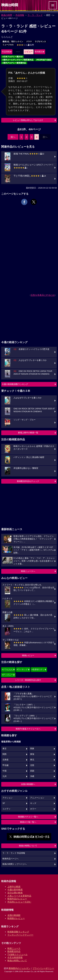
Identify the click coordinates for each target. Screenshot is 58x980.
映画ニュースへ (28, 571)
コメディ (6, 809)
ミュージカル (8, 45)
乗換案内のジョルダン (19, 968)
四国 (32, 771)
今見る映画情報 (15, 957)
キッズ (33, 803)
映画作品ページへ (11, 859)
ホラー (33, 809)
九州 (4, 776)
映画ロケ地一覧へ (28, 822)
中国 (4, 771)
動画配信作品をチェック (28, 481)
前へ (13, 137)
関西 (4, 754)
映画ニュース (14, 948)
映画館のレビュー (16, 918)
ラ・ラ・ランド (35, 15)
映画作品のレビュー (17, 899)
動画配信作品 (14, 951)
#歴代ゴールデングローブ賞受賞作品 (18, 60)
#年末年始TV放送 (44, 60)
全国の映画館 (14, 915)
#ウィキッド (22, 669)
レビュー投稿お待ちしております (28, 120)
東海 (32, 754)
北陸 (32, 765)
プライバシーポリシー (43, 968)
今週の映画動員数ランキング (15, 384)
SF (4, 803)
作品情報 (20, 15)
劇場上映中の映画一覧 (28, 433)
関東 (32, 749)
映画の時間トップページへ (15, 864)
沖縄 (32, 776)
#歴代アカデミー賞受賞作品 (14, 63)
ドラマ (29, 42)
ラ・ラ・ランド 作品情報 (14, 853)
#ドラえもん (7, 669)
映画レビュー (28, 655)
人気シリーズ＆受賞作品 (19, 896)
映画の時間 (7, 15)
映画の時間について (28, 846)
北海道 (5, 760)
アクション (8, 798)
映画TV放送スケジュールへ (28, 729)
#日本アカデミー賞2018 (12, 57)
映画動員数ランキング (18, 932)
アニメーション (37, 798)
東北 (32, 760)
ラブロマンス (40, 42)
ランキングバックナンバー (20, 935)
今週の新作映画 (15, 890)
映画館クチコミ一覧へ (28, 817)
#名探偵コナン (38, 669)
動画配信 (39, 52)
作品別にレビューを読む (19, 902)
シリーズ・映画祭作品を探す (28, 680)
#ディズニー (7, 675)
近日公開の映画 (15, 893)
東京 (4, 749)
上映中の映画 (14, 887)
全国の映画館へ (28, 784)
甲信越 (5, 765)
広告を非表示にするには (43, 295)
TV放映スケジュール (17, 954)
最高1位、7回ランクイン (13, 42)
